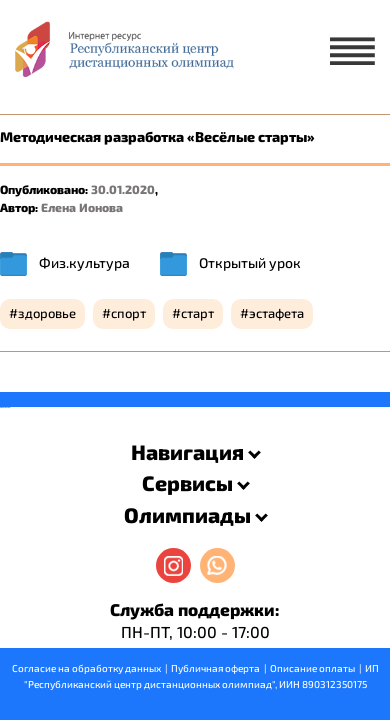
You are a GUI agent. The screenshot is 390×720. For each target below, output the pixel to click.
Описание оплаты (312, 668)
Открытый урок (250, 262)
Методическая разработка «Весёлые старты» (157, 136)
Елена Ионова (82, 207)
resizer (8, 407)
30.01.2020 (123, 189)
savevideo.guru (3, 407)
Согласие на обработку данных (86, 668)
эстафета (276, 313)
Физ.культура (84, 262)
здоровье (47, 313)
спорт (128, 313)
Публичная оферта (215, 668)
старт (197, 313)
